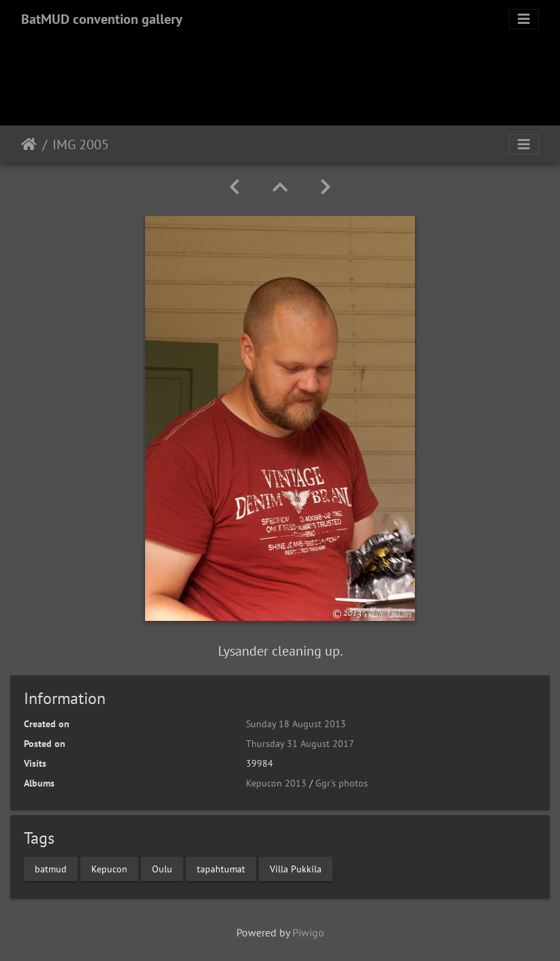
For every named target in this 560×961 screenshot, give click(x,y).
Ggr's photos (342, 783)
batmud (51, 868)
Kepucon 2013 (276, 783)
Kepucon (109, 868)
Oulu (162, 868)
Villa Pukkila (296, 868)
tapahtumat (221, 868)
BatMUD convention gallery (102, 19)
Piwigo (308, 932)
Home (29, 144)
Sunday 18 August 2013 (296, 724)
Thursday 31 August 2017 (300, 744)
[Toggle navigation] (524, 19)
